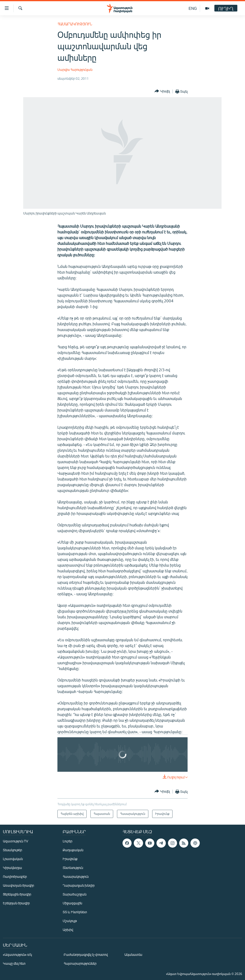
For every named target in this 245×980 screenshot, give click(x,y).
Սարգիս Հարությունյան (75, 70)
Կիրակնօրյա (12, 868)
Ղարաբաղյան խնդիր (79, 885)
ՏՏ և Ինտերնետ (75, 912)
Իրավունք (70, 859)
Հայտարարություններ (80, 963)
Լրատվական (13, 859)
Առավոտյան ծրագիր (18, 885)
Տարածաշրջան (75, 894)
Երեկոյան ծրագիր (16, 903)
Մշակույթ (70, 921)
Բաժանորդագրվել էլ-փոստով (86, 955)
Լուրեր (67, 841)
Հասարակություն (75, 24)
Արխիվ (68, 930)
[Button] (162, 91)
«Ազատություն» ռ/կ (17, 955)
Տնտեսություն (73, 868)
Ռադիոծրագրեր (15, 876)
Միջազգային (72, 903)
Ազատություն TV (16, 841)
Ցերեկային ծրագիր (17, 894)
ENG (193, 8)
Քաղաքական (73, 850)
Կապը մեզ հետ (14, 963)
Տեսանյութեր (12, 850)
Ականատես (133, 955)
